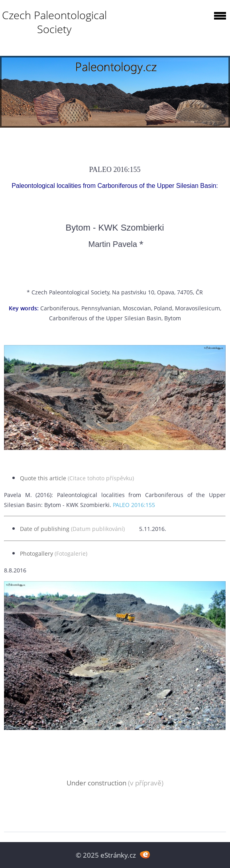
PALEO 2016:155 (134, 505)
